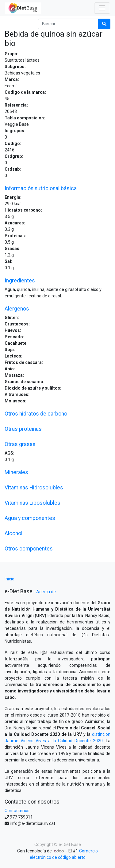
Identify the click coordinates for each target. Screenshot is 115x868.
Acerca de (46, 592)
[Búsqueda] (104, 24)
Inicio (10, 579)
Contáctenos (17, 811)
